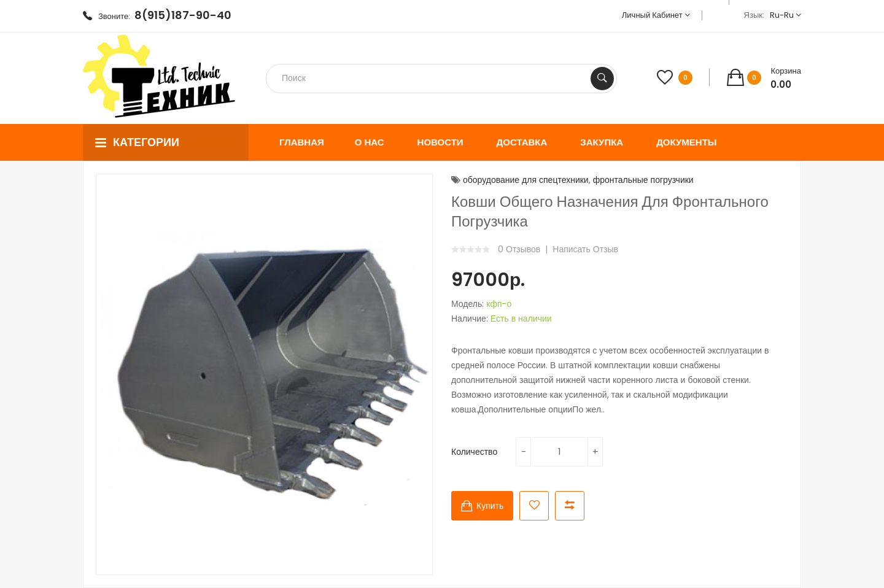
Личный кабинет (656, 15)
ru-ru (785, 15)
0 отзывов (519, 249)
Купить (490, 506)
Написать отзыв (585, 249)
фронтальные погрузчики (643, 180)
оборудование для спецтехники (526, 180)
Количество (474, 452)
